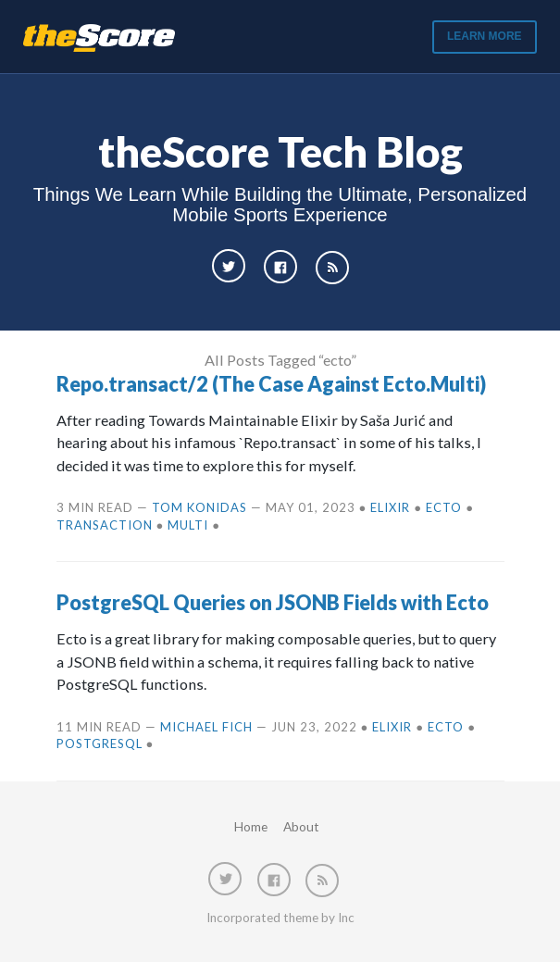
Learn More (485, 36)
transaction (105, 525)
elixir (390, 507)
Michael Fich (206, 727)
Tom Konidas (199, 507)
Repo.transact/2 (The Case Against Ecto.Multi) (271, 384)
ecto (444, 507)
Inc (346, 918)
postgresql (100, 743)
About (301, 827)
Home (251, 827)
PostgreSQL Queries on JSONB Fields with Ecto (273, 603)
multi (188, 525)
